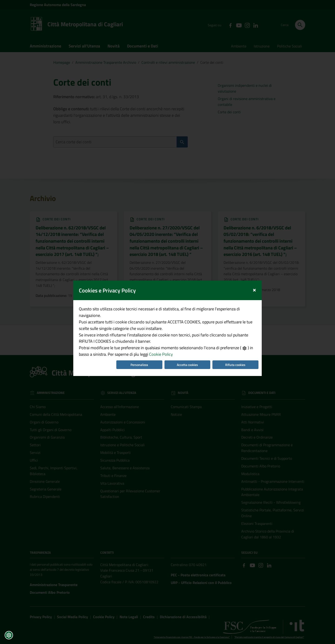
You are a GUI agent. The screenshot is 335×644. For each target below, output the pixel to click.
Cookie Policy (161, 342)
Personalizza (139, 353)
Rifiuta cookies (235, 353)
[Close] (254, 277)
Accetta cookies (187, 353)
